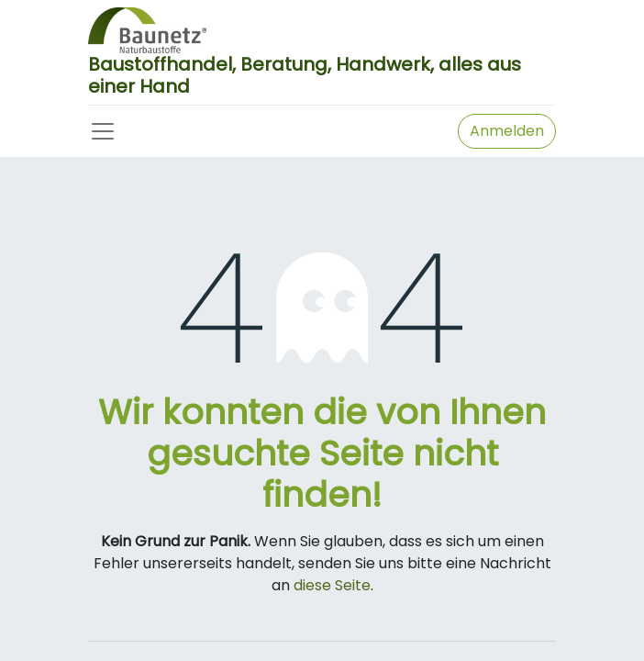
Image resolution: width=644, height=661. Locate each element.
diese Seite (332, 585)
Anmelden (507, 131)
